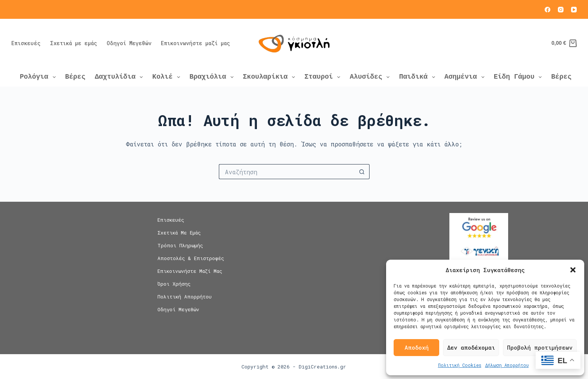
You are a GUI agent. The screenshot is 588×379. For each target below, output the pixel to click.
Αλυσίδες (371, 77)
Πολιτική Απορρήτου (185, 297)
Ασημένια (466, 77)
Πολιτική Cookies (460, 365)
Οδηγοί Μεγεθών (129, 43)
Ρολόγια (39, 77)
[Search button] (362, 172)
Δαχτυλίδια (121, 77)
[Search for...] (287, 172)
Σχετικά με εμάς (74, 43)
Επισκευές (26, 43)
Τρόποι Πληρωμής (180, 246)
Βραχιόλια (213, 77)
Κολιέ (168, 77)
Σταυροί (324, 77)
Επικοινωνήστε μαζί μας (195, 43)
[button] (573, 270)
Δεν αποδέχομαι (471, 347)
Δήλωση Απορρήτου (507, 365)
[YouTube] (574, 10)
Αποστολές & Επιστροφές (191, 258)
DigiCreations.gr (322, 367)
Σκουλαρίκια (270, 77)
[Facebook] (548, 10)
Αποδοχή (417, 347)
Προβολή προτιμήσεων (540, 347)
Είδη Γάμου (519, 77)
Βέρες (75, 77)
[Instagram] (561, 10)
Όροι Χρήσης (174, 284)
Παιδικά (418, 77)
